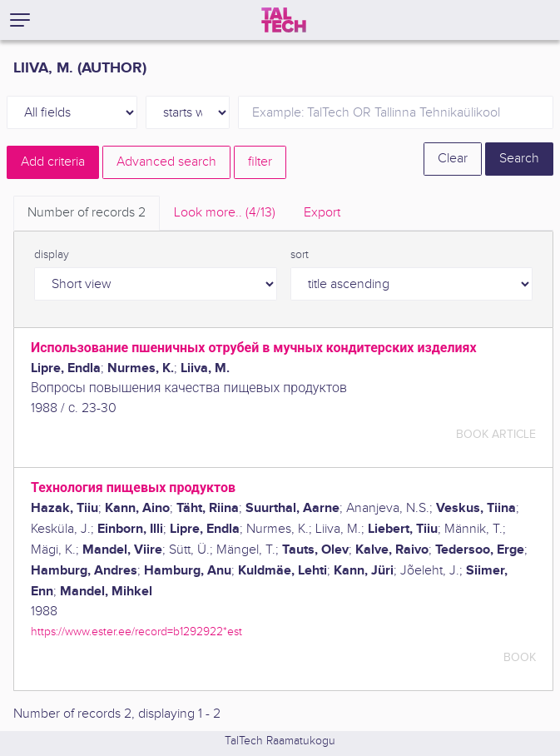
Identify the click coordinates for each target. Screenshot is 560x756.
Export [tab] (322, 213)
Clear (453, 159)
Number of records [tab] (87, 213)
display (52, 255)
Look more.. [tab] (225, 213)
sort (300, 255)
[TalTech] (284, 20)
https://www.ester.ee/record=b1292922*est (136, 632)
